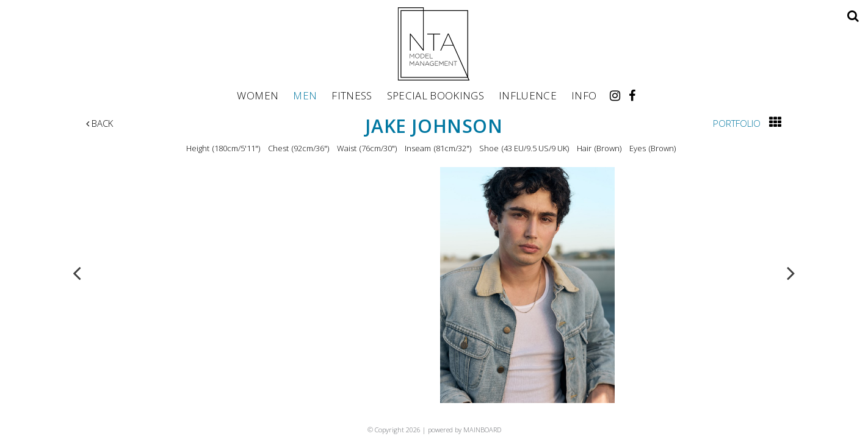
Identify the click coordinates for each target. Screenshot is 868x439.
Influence (528, 95)
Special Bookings (436, 95)
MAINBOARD (482, 430)
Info (584, 95)
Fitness (352, 95)
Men (305, 95)
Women (258, 95)
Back (99, 123)
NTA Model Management (434, 44)
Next (791, 273)
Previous (77, 273)
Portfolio (737, 123)
